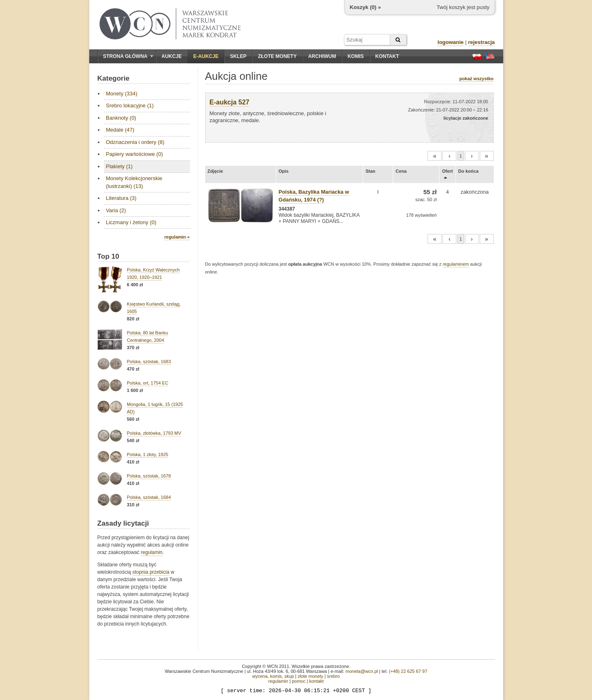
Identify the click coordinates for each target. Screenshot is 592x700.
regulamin (152, 552)
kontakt (316, 681)
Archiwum (322, 56)
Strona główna (128, 56)
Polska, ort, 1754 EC (148, 383)
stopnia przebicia (151, 572)
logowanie (451, 42)
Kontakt (387, 56)
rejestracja (481, 42)
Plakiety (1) (119, 166)
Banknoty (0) (121, 118)
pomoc (299, 681)
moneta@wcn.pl (362, 671)
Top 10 (109, 256)
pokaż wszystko (476, 79)
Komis (355, 56)
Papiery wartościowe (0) (135, 154)
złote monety (310, 676)
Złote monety (277, 56)
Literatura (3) (121, 198)
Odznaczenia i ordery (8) (135, 142)
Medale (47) (120, 130)
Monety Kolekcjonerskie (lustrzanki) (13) (134, 182)
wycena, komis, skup (273, 676)
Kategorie (113, 78)
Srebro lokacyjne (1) (130, 105)
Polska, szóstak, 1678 (149, 476)
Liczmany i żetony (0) (131, 222)
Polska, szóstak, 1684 (149, 497)
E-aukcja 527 (230, 102)
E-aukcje (206, 56)
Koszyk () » (365, 7)
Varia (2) (116, 210)
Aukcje (172, 56)
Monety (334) (122, 94)
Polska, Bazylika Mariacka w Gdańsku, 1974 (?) (314, 196)
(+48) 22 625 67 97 (408, 671)
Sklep (238, 56)
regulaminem (456, 264)
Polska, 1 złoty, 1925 (148, 454)
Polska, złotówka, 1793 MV (154, 433)
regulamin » (177, 237)
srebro (333, 676)
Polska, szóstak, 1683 (149, 362)
